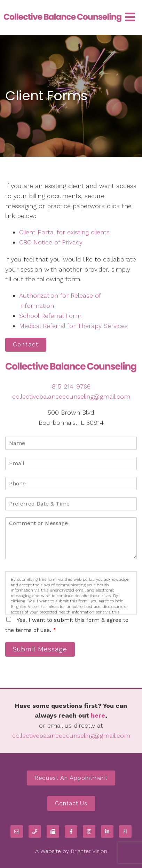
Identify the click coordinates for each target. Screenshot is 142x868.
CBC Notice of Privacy (51, 242)
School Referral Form (50, 316)
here (98, 715)
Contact (26, 345)
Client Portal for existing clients (64, 232)
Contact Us (71, 803)
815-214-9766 (71, 386)
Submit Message (40, 649)
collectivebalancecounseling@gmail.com (71, 396)
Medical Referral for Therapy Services (73, 326)
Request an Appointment (71, 778)
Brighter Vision (89, 851)
